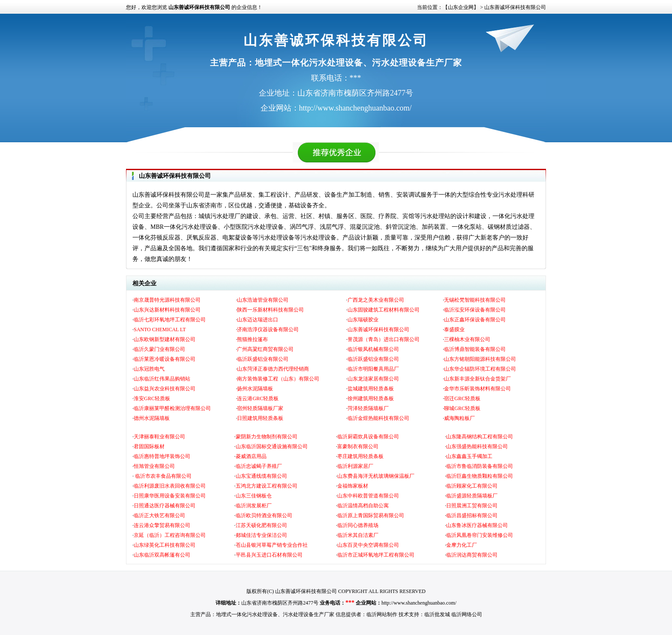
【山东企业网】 (461, 7)
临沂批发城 (437, 614)
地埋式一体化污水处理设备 (247, 614)
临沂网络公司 (467, 614)
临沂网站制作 (382, 614)
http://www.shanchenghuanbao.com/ (419, 603)
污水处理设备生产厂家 (309, 614)
